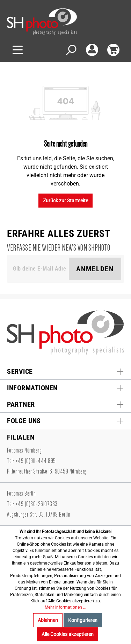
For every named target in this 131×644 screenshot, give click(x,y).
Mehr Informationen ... (65, 607)
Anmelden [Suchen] (95, 269)
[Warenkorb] (113, 50)
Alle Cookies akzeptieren (68, 634)
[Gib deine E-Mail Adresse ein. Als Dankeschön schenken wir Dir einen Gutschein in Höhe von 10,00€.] (39, 269)
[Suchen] (71, 50)
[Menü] (18, 50)
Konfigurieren (83, 620)
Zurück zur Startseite (65, 201)
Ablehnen (48, 620)
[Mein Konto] (92, 50)
